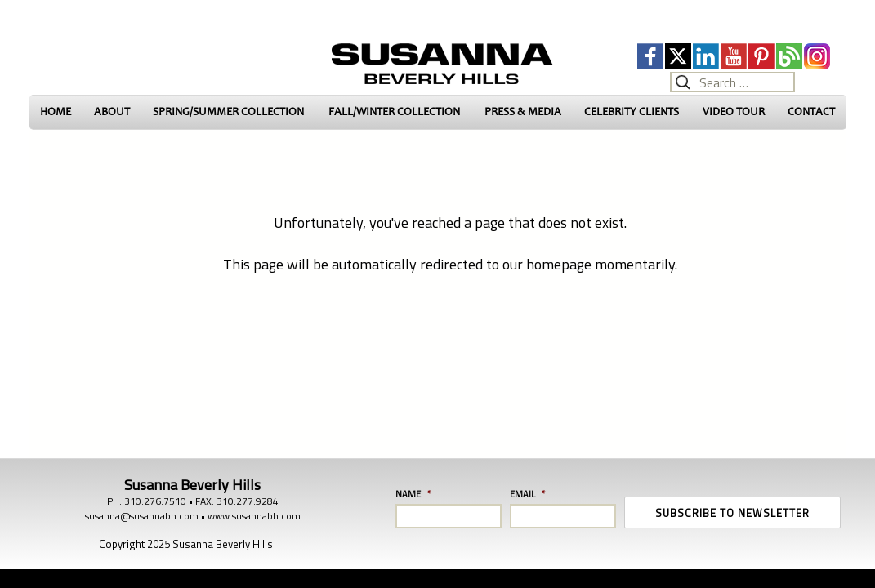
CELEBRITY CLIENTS (632, 111)
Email (528, 494)
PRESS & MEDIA (523, 111)
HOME (56, 111)
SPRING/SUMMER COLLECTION (228, 111)
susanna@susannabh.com (142, 516)
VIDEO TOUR (734, 111)
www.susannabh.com (254, 516)
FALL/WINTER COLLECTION (394, 111)
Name (413, 494)
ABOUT (112, 111)
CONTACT (811, 111)
